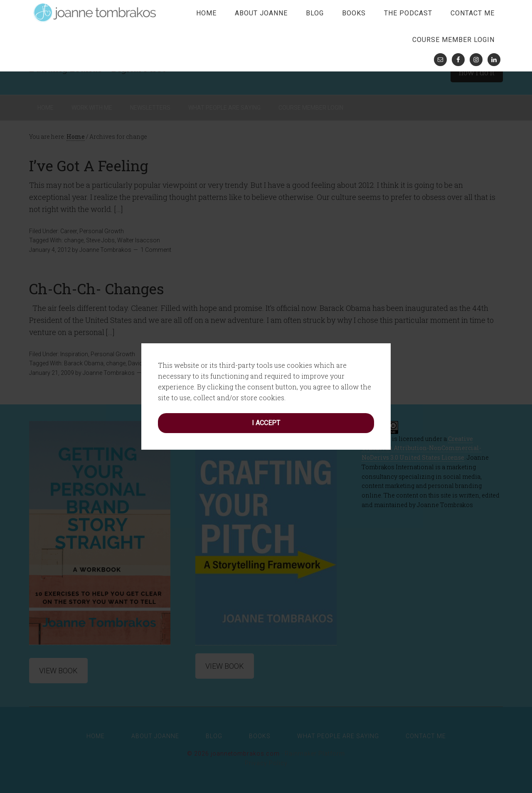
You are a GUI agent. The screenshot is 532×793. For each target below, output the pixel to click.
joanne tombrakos (96, 12)
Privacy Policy (266, 763)
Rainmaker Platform (315, 754)
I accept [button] (266, 382)
